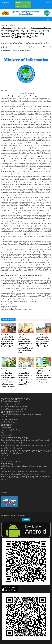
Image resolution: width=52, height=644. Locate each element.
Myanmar (6, 3)
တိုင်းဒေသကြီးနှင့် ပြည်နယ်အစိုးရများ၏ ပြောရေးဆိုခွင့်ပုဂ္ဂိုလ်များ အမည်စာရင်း (21, 414)
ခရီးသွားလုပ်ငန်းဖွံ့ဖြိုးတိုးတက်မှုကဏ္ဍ (11, 430)
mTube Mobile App (24, 7)
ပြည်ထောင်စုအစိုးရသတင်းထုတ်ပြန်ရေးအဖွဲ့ (12, 412)
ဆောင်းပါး (4, 433)
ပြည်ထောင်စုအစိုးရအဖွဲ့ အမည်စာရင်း (11, 401)
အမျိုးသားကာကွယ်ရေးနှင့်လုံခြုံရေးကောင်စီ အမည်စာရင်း (16, 399)
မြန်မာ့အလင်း (5, 456)
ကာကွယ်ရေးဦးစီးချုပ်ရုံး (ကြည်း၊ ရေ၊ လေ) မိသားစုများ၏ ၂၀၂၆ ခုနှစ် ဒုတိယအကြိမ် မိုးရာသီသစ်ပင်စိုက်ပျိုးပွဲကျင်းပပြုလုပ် (8, 342)
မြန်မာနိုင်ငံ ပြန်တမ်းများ (7, 417)
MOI (9, 515)
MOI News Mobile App (24, 3)
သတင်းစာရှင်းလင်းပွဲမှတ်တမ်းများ (10, 420)
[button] (26, 70)
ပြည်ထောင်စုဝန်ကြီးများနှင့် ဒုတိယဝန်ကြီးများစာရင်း (15, 407)
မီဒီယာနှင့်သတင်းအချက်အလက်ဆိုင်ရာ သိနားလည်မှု (15, 438)
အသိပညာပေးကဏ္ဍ (6, 427)
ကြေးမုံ (3, 459)
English (48, 3)
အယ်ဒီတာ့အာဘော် (6, 435)
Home (3, 25)
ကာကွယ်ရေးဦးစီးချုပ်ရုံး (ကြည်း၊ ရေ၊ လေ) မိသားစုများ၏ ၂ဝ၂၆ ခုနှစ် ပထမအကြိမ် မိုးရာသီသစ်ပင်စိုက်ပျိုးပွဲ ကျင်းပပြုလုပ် (42, 342)
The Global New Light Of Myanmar (11, 461)
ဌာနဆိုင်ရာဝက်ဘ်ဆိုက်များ (8, 422)
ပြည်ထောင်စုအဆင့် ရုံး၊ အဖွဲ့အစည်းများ (11, 404)
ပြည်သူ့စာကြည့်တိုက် (7, 425)
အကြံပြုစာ (26, 519)
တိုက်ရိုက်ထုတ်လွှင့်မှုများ (8, 464)
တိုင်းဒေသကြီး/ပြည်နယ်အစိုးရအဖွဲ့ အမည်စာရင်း (14, 409)
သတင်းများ (11, 25)
